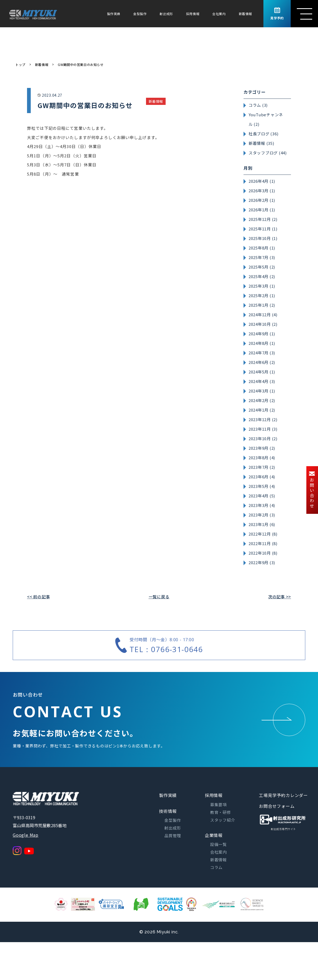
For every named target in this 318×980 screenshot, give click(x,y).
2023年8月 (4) (262, 458)
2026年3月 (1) (262, 191)
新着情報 (245, 14)
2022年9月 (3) (262, 562)
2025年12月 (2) (263, 219)
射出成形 (166, 14)
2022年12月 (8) (263, 534)
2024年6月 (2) (262, 362)
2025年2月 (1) (262, 295)
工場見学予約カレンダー (283, 795)
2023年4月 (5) (262, 496)
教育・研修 (221, 812)
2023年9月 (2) (262, 448)
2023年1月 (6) (262, 524)
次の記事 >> (280, 597)
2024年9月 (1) (262, 334)
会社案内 (219, 14)
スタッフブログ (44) (268, 153)
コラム (216, 867)
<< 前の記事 (38, 597)
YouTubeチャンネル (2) (266, 119)
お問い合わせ (312, 490)
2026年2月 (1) (262, 200)
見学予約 (277, 14)
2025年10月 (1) (263, 238)
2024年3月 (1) (262, 391)
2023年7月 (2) (262, 467)
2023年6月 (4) (262, 477)
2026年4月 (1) (262, 181)
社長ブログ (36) (264, 134)
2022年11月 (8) (263, 543)
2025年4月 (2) (262, 276)
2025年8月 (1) (262, 248)
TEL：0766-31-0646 (166, 649)
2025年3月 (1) (262, 286)
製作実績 (114, 14)
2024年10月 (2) (263, 324)
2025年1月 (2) (262, 305)
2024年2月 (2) (262, 400)
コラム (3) (258, 105)
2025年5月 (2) (262, 267)
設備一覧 (218, 844)
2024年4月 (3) (262, 381)
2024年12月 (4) (263, 315)
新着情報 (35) (261, 143)
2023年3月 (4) (262, 505)
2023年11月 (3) (263, 429)
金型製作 (140, 14)
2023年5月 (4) (262, 486)
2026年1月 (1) (262, 210)
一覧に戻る (159, 597)
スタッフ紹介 (223, 820)
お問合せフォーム (277, 806)
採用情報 (193, 14)
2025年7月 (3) (262, 257)
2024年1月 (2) (262, 410)
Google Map (26, 835)
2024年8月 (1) (262, 343)
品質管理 (173, 836)
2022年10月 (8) (263, 553)
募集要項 (218, 805)
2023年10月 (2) (263, 438)
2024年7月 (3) (262, 353)
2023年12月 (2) (263, 419)
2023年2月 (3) (262, 515)
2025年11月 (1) (263, 229)
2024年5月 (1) (262, 372)
